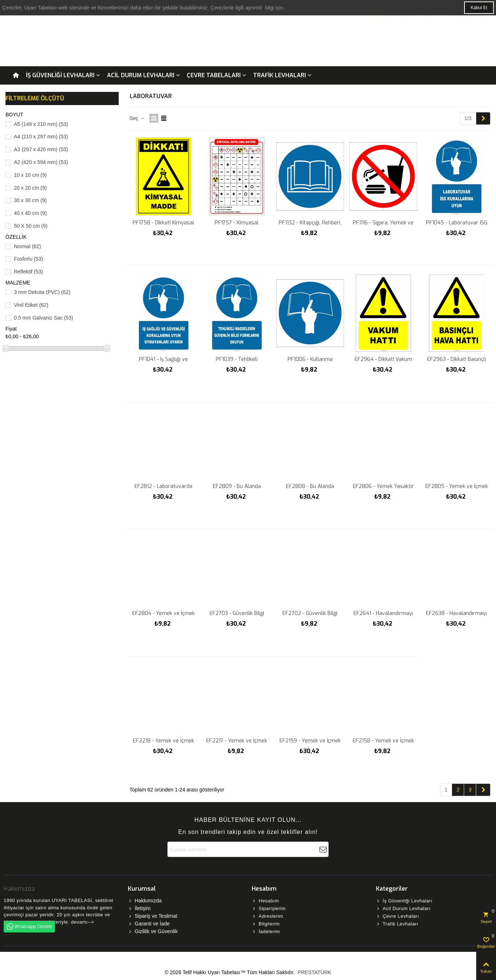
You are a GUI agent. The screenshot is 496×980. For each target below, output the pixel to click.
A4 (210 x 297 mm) (41, 137)
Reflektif (28, 272)
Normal (27, 246)
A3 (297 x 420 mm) (41, 149)
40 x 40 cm (30, 213)
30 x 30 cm (30, 200)
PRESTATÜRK (314, 972)
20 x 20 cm (30, 188)
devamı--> (83, 922)
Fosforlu (28, 259)
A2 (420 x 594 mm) (41, 162)
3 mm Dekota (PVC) (42, 292)
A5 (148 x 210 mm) (41, 124)
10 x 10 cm (30, 175)
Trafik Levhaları (280, 75)
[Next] (483, 119)
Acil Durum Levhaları (141, 75)
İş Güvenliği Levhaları (60, 75)
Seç (137, 118)
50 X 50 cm (31, 226)
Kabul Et (479, 8)
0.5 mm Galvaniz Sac (44, 318)
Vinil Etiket (31, 305)
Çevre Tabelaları (214, 75)
